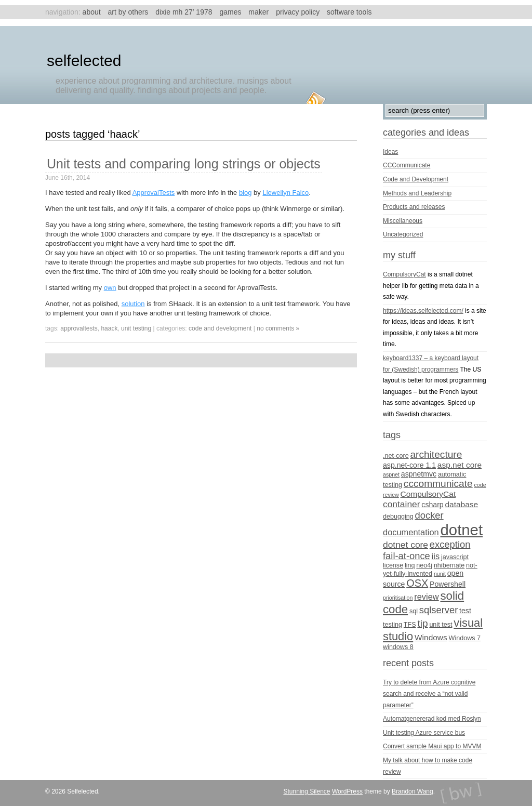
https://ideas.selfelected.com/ (423, 311)
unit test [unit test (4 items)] (441, 625)
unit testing (136, 328)
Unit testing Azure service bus (424, 733)
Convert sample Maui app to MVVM (432, 746)
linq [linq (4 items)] (410, 565)
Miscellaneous (403, 221)
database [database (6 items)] (462, 504)
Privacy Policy (298, 12)
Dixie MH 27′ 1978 (184, 12)
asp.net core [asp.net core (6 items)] (460, 465)
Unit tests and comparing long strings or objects (184, 164)
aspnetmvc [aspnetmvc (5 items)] (419, 474)
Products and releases (414, 207)
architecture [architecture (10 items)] (436, 454)
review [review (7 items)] (426, 597)
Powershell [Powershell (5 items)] (448, 584)
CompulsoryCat (404, 274)
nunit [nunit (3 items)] (440, 574)
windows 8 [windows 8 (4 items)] (398, 647)
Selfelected (84, 61)
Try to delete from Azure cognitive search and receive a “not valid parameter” (429, 693)
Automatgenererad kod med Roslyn (432, 719)
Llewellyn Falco (285, 193)
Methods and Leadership (417, 193)
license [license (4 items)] (393, 565)
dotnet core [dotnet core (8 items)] (405, 545)
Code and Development (220, 328)
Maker (258, 12)
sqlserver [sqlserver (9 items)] (438, 610)
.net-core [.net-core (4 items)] (396, 456)
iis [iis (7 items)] (436, 556)
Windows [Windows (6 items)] (431, 637)
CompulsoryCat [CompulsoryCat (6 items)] (428, 494)
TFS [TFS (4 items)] (410, 625)
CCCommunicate (407, 165)
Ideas (390, 152)
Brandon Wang (413, 791)
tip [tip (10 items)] (422, 623)
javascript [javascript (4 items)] (455, 557)
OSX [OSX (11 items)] (417, 583)
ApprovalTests (154, 193)
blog (245, 193)
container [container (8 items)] (402, 504)
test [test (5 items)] (465, 611)
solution (133, 304)
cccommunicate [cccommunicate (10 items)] (438, 484)
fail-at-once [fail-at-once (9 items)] (407, 556)
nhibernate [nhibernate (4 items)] (449, 565)
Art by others (128, 12)
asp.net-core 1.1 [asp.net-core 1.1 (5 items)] (409, 465)
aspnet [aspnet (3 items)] (391, 474)
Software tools (349, 12)
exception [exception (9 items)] (450, 544)
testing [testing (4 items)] (393, 625)
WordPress (347, 791)
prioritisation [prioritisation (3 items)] (398, 598)
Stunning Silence (307, 791)
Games (230, 12)
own (110, 288)
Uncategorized (403, 234)
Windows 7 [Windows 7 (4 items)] (465, 638)
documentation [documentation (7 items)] (411, 532)
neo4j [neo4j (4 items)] (424, 565)
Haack (109, 328)
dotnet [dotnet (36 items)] (462, 530)
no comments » (278, 328)
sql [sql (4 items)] (414, 611)
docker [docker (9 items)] (429, 515)
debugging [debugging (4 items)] (398, 517)
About (92, 12)
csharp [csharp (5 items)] (432, 505)
